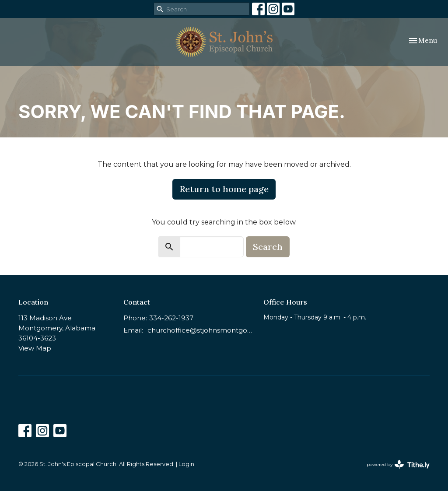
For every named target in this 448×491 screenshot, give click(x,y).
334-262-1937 (171, 318)
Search (268, 247)
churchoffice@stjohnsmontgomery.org (201, 330)
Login (186, 464)
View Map (35, 348)
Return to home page (224, 189)
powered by (398, 465)
